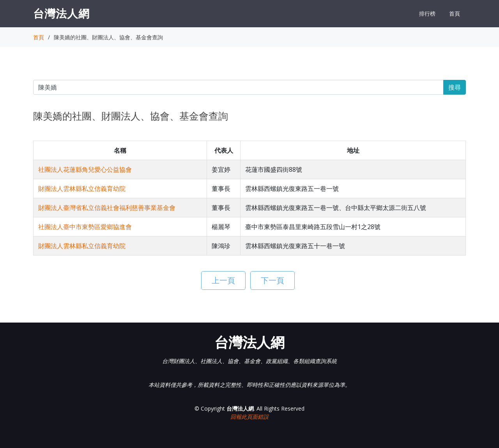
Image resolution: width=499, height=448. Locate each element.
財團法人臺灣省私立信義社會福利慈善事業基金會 (107, 208)
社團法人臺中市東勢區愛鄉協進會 (85, 227)
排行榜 (427, 13)
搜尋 (455, 87)
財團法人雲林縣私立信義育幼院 (82, 189)
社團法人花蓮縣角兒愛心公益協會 (85, 169)
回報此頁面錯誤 (249, 417)
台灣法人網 (61, 13)
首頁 (455, 13)
